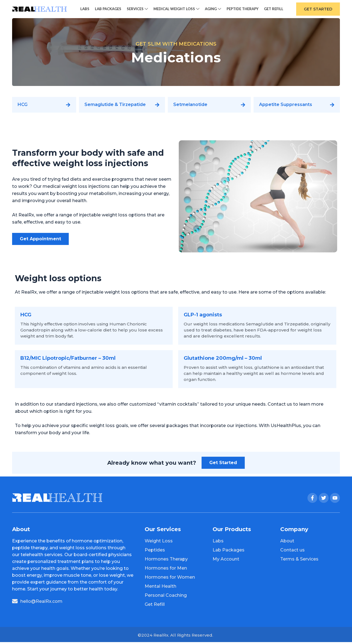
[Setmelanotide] (243, 107)
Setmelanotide (190, 107)
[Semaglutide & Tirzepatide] (157, 107)
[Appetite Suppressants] (332, 107)
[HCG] (68, 107)
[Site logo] (40, 10)
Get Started (318, 10)
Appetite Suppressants (286, 107)
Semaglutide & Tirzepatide (115, 107)
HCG (23, 107)
